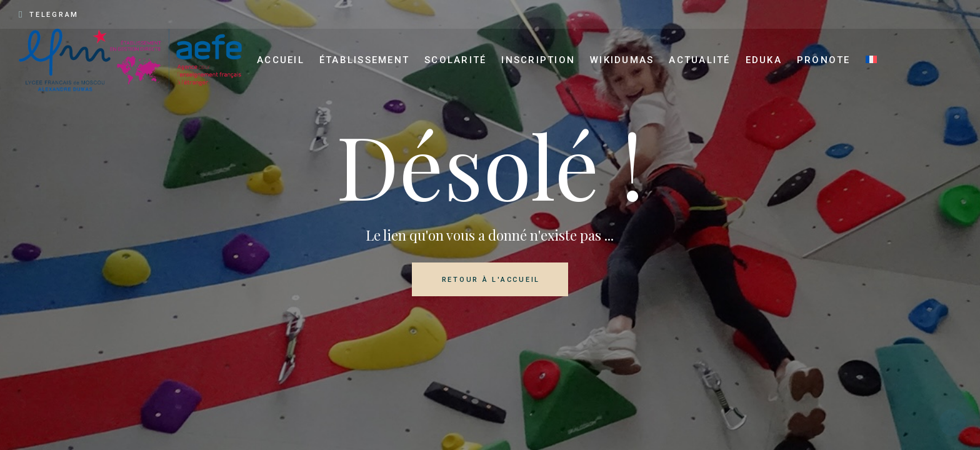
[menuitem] (871, 60)
